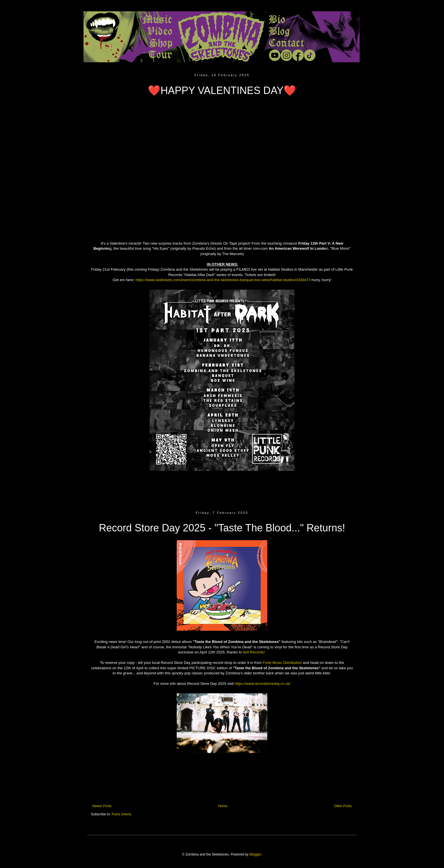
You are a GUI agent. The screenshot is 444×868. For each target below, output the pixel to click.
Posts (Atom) (121, 814)
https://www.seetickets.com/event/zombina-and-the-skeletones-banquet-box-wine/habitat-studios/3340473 (223, 280)
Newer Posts (102, 806)
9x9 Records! (254, 652)
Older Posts (343, 806)
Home (223, 806)
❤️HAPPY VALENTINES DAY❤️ (222, 90)
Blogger (255, 854)
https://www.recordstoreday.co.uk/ (263, 684)
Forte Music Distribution (282, 663)
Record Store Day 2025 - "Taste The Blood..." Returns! (222, 528)
